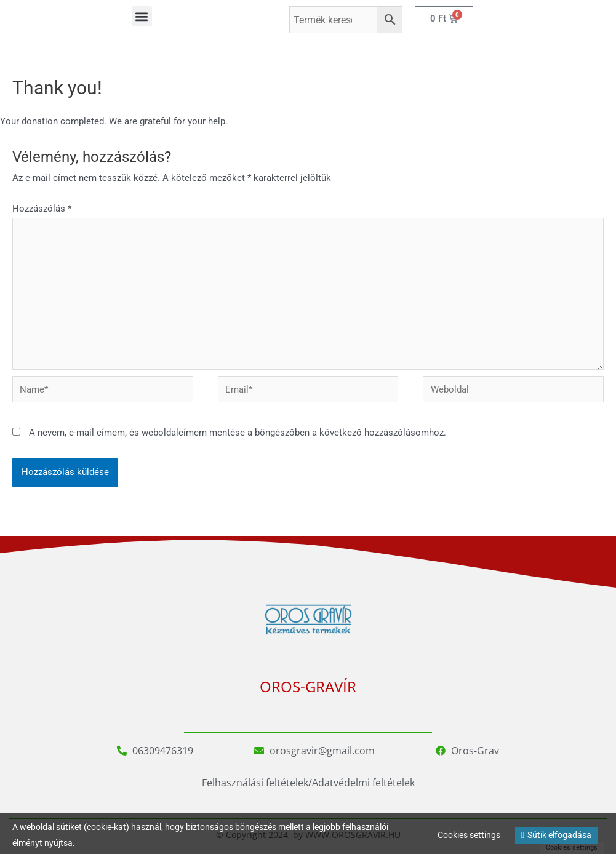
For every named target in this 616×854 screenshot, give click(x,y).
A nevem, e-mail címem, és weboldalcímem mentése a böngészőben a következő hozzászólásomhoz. (238, 433)
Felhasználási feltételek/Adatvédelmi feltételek (308, 783)
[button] (142, 16)
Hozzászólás (42, 209)
